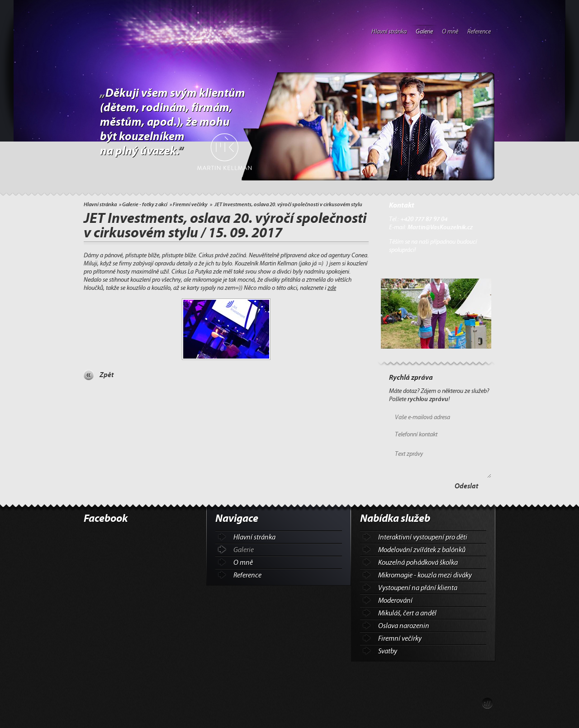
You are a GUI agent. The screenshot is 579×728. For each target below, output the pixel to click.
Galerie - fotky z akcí (145, 204)
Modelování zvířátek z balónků (422, 550)
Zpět (107, 375)
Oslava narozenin (404, 626)
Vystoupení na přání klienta (418, 588)
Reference (479, 32)
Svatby (388, 651)
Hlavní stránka (389, 32)
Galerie (424, 32)
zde (332, 288)
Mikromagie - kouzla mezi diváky (425, 575)
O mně (450, 32)
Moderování (395, 600)
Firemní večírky (190, 204)
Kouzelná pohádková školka (418, 563)
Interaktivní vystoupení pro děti (423, 537)
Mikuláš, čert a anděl (407, 613)
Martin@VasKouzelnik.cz (440, 227)
